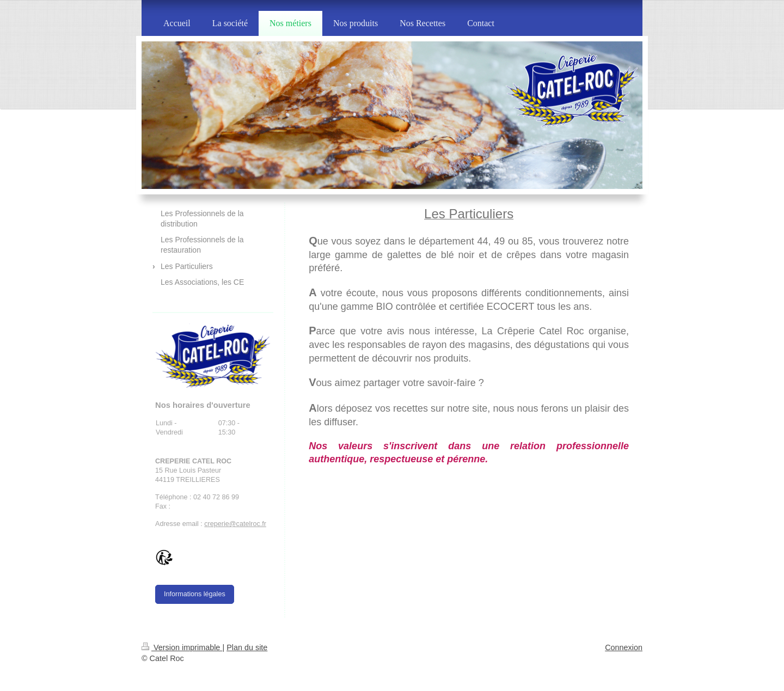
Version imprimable (182, 647)
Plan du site (247, 647)
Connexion (624, 647)
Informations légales (195, 594)
